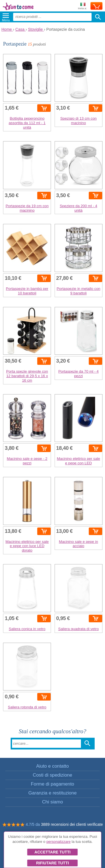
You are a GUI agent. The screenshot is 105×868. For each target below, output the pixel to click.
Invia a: (82, 6)
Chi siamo (53, 802)
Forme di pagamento (53, 784)
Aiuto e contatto (53, 766)
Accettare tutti (53, 852)
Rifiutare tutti (53, 863)
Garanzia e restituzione (53, 793)
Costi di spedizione (53, 775)
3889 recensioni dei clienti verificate (72, 824)
